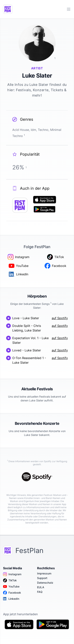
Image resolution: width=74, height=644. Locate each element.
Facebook (12, 593)
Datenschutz (45, 583)
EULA (41, 587)
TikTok (10, 580)
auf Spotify (60, 318)
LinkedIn (11, 599)
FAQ (40, 592)
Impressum (44, 573)
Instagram (12, 574)
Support (42, 578)
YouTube (11, 587)
